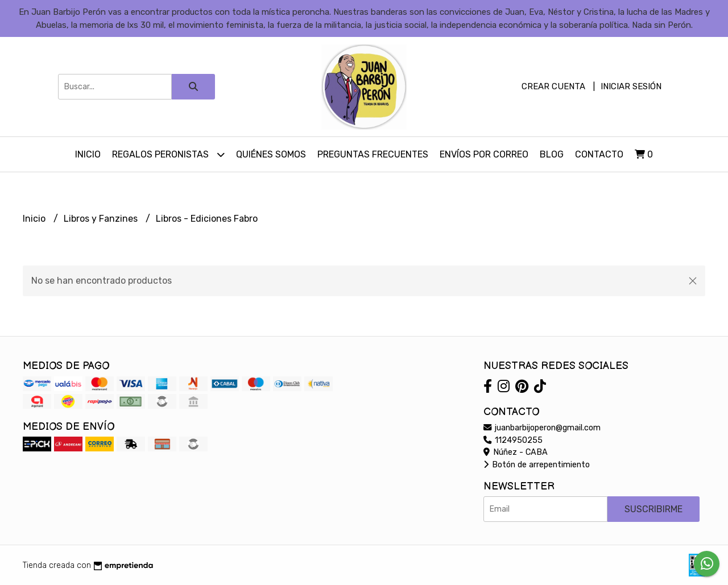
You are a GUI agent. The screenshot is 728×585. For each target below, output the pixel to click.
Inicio (88, 154)
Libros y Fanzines (102, 219)
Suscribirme (653, 509)
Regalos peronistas (168, 154)
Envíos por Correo (484, 154)
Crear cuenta (553, 86)
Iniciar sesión (631, 86)
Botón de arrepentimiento (537, 465)
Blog (552, 154)
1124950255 (513, 440)
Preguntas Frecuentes (373, 154)
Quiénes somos (271, 154)
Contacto (599, 154)
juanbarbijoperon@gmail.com (542, 428)
